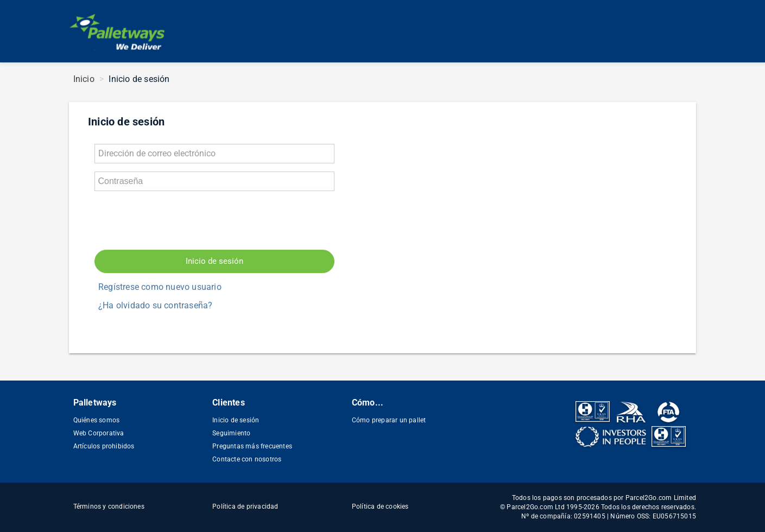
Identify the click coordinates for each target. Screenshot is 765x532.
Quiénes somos (97, 420)
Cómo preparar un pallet (389, 420)
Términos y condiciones (109, 506)
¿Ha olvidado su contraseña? (155, 305)
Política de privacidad (245, 506)
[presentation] (177, 220)
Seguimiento (231, 433)
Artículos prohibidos (104, 446)
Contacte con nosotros (247, 459)
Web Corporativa (99, 433)
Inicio (84, 79)
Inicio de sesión (214, 261)
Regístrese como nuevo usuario (160, 287)
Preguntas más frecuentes (252, 446)
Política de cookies (380, 506)
